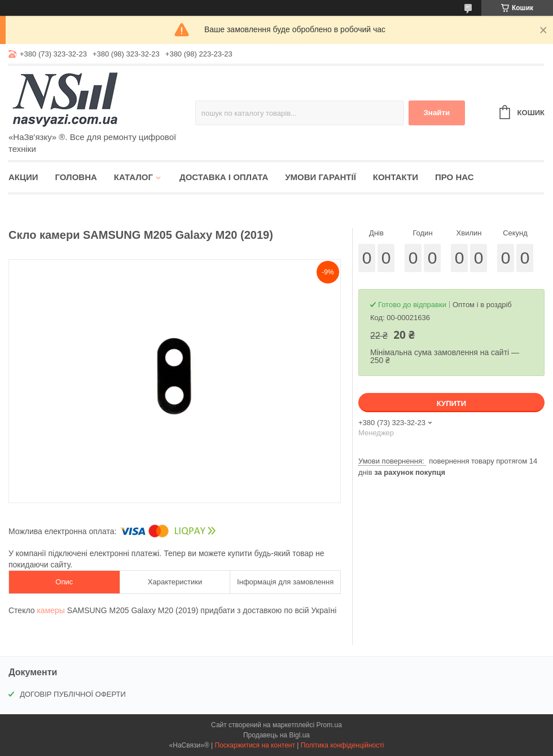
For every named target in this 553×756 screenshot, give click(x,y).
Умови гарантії (321, 177)
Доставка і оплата (224, 177)
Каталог (133, 177)
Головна (76, 177)
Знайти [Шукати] (436, 113)
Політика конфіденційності (343, 745)
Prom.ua (329, 725)
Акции (23, 177)
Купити (451, 403)
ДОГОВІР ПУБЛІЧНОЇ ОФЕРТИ (73, 694)
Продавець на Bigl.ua (276, 735)
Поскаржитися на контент (255, 745)
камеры (51, 610)
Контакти (396, 177)
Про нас (455, 177)
